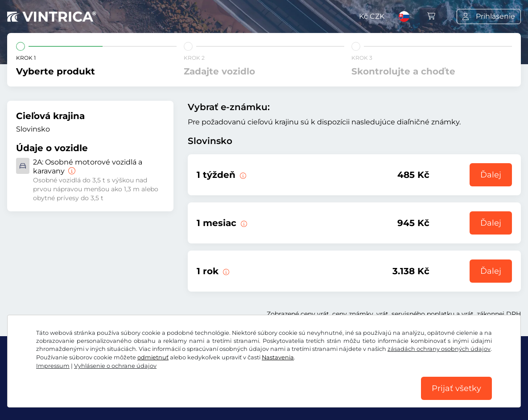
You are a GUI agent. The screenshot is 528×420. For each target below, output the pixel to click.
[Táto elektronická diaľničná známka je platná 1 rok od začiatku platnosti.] (225, 271)
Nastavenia (278, 357)
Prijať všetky (456, 388)
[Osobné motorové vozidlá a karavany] (71, 171)
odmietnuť (153, 357)
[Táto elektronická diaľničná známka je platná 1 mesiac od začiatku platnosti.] (243, 223)
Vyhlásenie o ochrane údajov (115, 366)
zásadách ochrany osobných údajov (439, 349)
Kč (372, 16)
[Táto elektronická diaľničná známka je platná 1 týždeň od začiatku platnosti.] (242, 175)
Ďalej (491, 175)
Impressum (53, 366)
